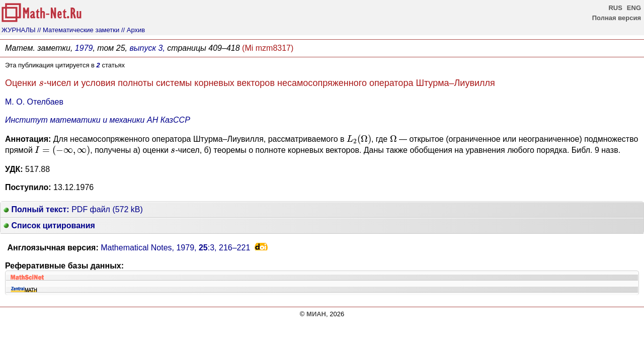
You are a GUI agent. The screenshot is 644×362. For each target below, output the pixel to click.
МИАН (316, 314)
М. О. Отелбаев (34, 102)
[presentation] (41, 84)
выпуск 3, (147, 48)
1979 (84, 48)
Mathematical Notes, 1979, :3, (175, 248)
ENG (634, 8)
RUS (615, 8)
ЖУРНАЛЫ (19, 30)
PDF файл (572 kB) (73, 209)
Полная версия (617, 18)
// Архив (133, 30)
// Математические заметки (78, 30)
